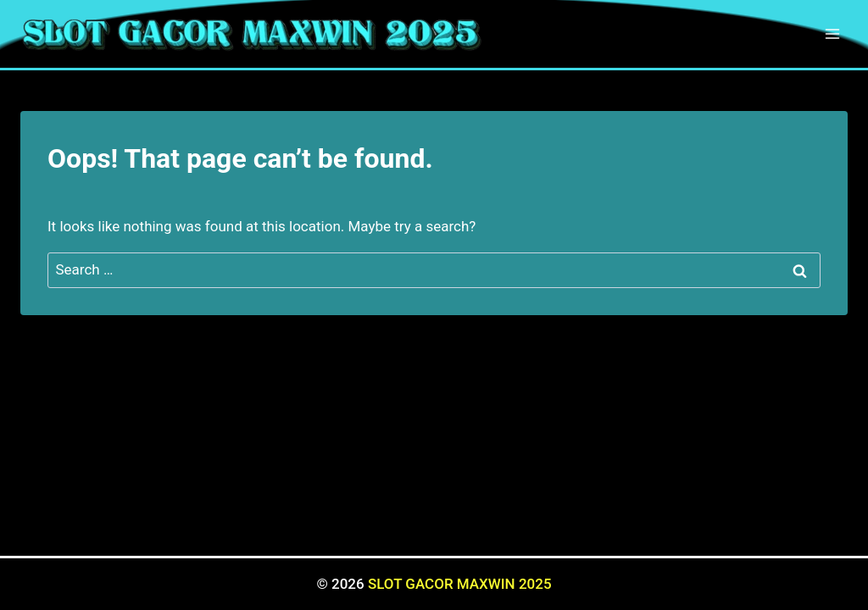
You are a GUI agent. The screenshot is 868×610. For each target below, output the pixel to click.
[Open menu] (832, 33)
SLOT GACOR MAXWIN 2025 (460, 584)
